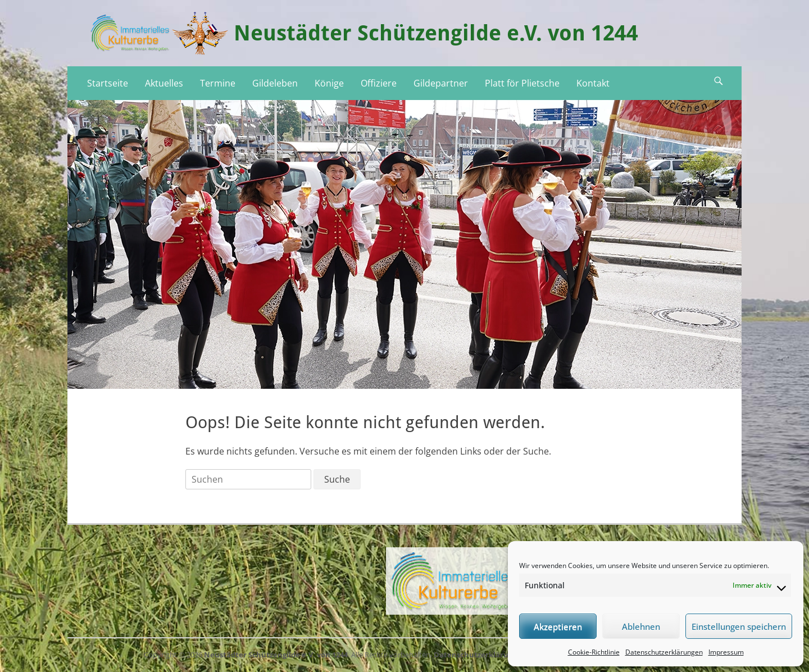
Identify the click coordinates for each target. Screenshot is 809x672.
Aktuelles (164, 83)
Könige (329, 83)
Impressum (726, 652)
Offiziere (379, 83)
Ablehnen (641, 626)
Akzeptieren (558, 626)
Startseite (108, 83)
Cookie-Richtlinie (594, 652)
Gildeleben (275, 83)
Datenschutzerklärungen (664, 652)
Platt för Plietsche (522, 83)
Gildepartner (441, 83)
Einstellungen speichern (739, 626)
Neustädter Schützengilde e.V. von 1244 (436, 33)
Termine (218, 83)
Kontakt (593, 83)
